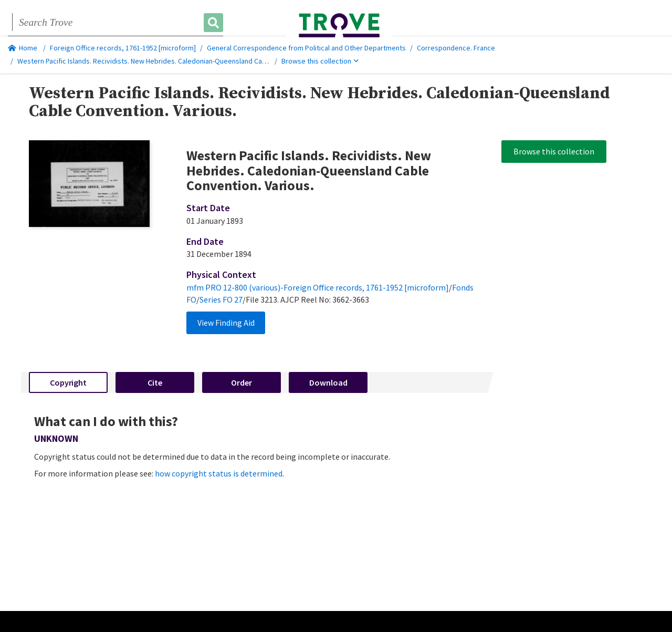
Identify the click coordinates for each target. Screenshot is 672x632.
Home (23, 48)
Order (241, 382)
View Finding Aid (226, 323)
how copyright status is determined (219, 473)
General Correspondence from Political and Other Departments (306, 48)
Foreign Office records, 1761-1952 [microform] (123, 48)
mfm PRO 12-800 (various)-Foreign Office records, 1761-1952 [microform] (318, 287)
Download (328, 382)
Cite (155, 382)
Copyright (68, 382)
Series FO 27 (221, 299)
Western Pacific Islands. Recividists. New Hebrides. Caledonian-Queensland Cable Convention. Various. (177, 61)
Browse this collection (320, 61)
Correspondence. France (456, 48)
